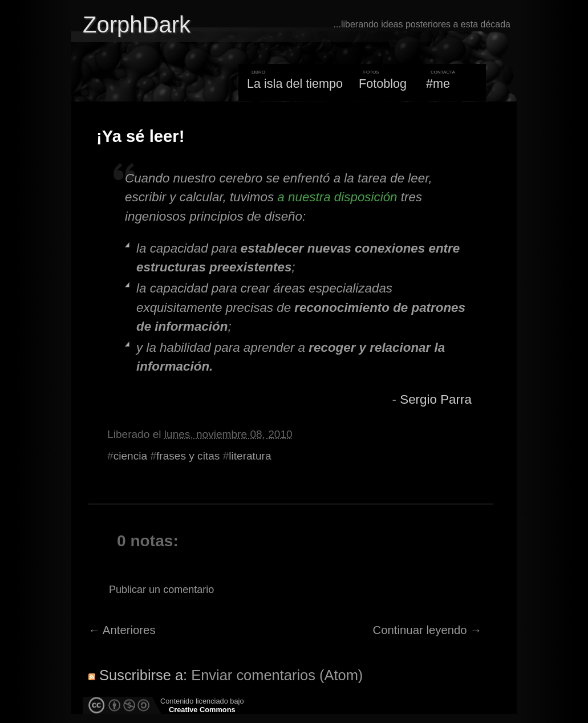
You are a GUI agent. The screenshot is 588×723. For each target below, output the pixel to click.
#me (438, 84)
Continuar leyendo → (427, 630)
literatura (250, 456)
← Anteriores (122, 630)
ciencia (130, 456)
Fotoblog (383, 84)
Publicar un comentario (161, 590)
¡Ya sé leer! (140, 136)
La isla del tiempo (295, 84)
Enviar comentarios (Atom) (277, 675)
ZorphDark (137, 25)
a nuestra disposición (337, 197)
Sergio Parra (436, 399)
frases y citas (188, 456)
